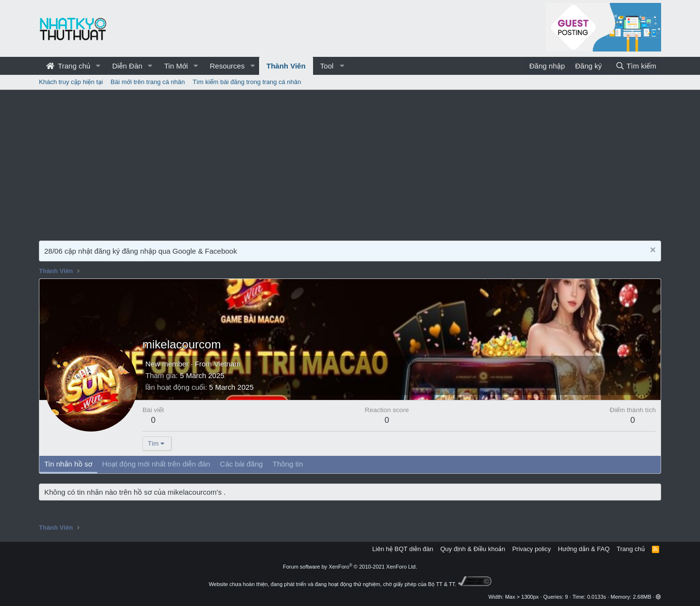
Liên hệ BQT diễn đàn (403, 549)
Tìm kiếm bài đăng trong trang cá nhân (247, 82)
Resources (227, 66)
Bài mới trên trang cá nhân (148, 82)
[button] (98, 66)
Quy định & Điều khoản (473, 549)
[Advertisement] (350, 163)
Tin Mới (176, 66)
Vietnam (227, 364)
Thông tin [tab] (288, 464)
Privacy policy (532, 549)
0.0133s (597, 597)
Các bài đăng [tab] (241, 464)
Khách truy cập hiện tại (71, 82)
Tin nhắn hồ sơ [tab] (68, 464)
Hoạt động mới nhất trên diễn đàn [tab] (156, 464)
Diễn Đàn (127, 66)
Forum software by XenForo (350, 567)
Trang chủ (68, 66)
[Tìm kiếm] (636, 66)
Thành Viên (286, 66)
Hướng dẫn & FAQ (584, 549)
